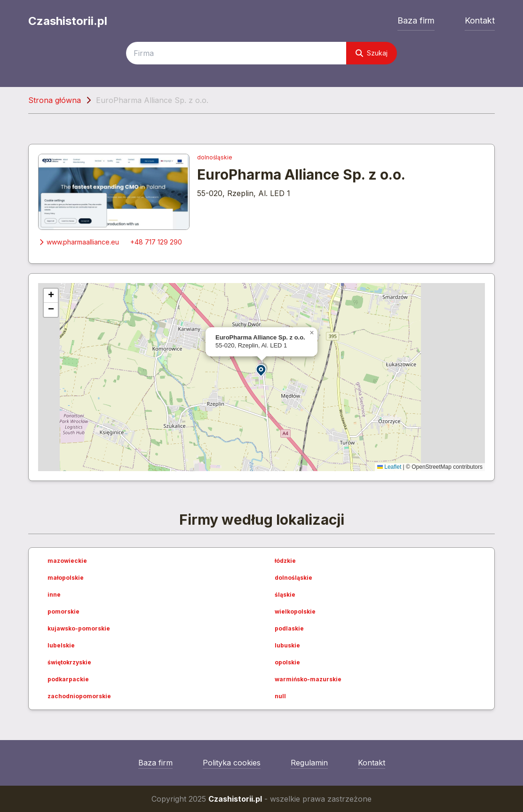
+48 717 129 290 (156, 242)
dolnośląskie (215, 157)
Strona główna (55, 100)
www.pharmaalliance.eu (79, 242)
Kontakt (480, 20)
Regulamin (309, 763)
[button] (261, 370)
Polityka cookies (232, 763)
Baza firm (416, 20)
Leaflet (389, 467)
